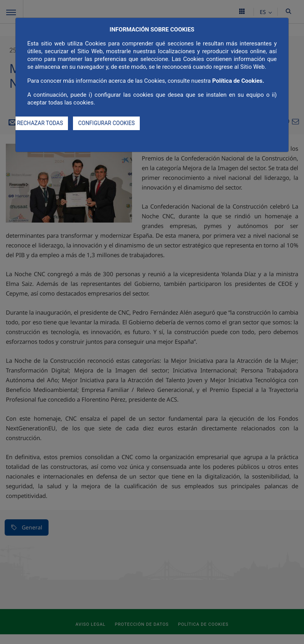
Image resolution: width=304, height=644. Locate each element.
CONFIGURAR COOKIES (106, 123)
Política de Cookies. (238, 81)
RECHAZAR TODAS (40, 123)
